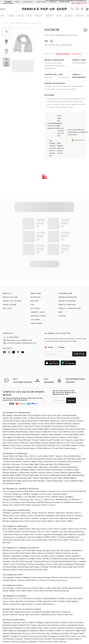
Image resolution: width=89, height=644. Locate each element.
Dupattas (64, 518)
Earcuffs (15, 553)
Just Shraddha (30, 497)
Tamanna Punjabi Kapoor (25, 448)
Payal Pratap (58, 426)
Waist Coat (73, 529)
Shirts (28, 529)
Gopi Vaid (7, 443)
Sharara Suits (58, 577)
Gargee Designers (10, 472)
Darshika (6, 464)
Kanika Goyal (45, 440)
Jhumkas (6, 561)
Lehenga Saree (17, 521)
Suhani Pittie (19, 505)
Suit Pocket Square (12, 532)
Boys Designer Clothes (12, 588)
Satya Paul (46, 415)
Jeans (5, 534)
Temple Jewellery (10, 559)
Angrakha (47, 534)
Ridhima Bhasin (58, 429)
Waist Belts (58, 564)
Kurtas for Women (47, 513)
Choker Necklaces (42, 561)
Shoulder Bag (56, 567)
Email (49, 347)
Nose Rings (66, 550)
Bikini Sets (19, 518)
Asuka (7, 461)
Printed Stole (42, 570)
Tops (17, 515)
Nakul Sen (7, 426)
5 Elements (75, 499)
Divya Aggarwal (10, 440)
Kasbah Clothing (38, 472)
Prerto (44, 505)
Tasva (5, 456)
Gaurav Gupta (9, 434)
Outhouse (17, 494)
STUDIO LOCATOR (9, 305)
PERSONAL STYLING (38, 316)
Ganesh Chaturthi (10, 614)
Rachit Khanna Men (11, 470)
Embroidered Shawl (27, 570)
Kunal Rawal (16, 461)
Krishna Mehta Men (30, 464)
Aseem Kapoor (71, 448)
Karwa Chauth (57, 614)
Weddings (45, 614)
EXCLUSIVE (35, 301)
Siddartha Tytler (49, 432)
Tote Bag (44, 567)
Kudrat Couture (53, 472)
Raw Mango (8, 415)
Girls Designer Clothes (12, 577)
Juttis (12, 564)
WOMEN (8, 2)
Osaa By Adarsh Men (70, 418)
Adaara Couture (78, 445)
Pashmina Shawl (10, 570)
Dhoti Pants (60, 515)
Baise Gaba (33, 421)
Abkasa (32, 470)
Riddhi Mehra (44, 429)
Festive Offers (67, 521)
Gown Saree (30, 521)
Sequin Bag (68, 567)
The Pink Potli (80, 491)
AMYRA (40, 502)
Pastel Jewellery (73, 556)
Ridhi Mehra (45, 421)
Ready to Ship (54, 521)
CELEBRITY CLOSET (38, 312)
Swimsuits (54, 518)
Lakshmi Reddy (50, 598)
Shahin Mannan (44, 448)
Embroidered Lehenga (41, 577)
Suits (50, 529)
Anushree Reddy (69, 415)
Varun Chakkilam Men (73, 481)
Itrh (58, 445)
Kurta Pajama (15, 534)
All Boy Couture (9, 604)
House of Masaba (21, 443)
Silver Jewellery (43, 559)
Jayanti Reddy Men (54, 481)
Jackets (35, 518)
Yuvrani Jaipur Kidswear (13, 601)
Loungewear (21, 537)
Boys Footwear (46, 591)
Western (62, 537)
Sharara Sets (8, 515)
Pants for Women (74, 515)
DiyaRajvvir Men (72, 470)
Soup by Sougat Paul (75, 440)
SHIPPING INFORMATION (68, 297)
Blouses (6, 521)
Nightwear (74, 518)
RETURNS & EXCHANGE (67, 301)
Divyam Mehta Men (72, 456)
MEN (17, 2)
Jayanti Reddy (24, 424)
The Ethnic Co (51, 461)
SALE (33, 305)
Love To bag (68, 491)
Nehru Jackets (45, 588)
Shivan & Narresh (69, 421)
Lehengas (7, 513)
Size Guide (77, 54)
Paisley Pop (7, 505)
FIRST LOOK (7, 308)
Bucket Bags (24, 567)
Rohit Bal (80, 429)
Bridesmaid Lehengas (45, 515)
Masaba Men (8, 475)
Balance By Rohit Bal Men (34, 481)
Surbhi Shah (73, 437)
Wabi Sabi (82, 459)
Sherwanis (61, 513)
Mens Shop (26, 540)
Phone (62, 347)
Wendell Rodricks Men (12, 481)
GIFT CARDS (35, 308)
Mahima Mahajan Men (70, 472)
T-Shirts (47, 532)
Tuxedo (39, 534)
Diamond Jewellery (27, 559)
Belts (6, 564)
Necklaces (7, 550)
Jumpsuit (82, 534)
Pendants (7, 556)
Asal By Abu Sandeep (12, 418)
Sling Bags (79, 564)
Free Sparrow (31, 601)
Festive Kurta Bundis (11, 540)
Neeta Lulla (79, 434)
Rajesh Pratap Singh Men (13, 459)
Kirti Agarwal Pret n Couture (29, 604)
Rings (39, 550)
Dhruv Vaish (29, 456)
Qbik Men (43, 467)
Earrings (16, 550)
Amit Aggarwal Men (11, 467)
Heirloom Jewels (70, 553)
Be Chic (6, 502)
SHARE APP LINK (79, 354)
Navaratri (56, 612)
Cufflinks (47, 537)
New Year (69, 614)
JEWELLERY (28, 2)
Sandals (83, 561)
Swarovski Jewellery (40, 556)
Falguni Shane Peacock (39, 418)
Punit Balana (71, 426)
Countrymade (42, 456)
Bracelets (32, 550)
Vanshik (29, 459)
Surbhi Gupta (16, 445)
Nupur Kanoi (18, 426)
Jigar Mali (65, 445)
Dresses (70, 513)
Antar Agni (56, 415)
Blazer (13, 591)
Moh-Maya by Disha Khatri (36, 491)
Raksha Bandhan (44, 612)
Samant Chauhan (59, 437)
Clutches (31, 564)
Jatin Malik (53, 467)
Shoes (75, 561)
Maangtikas (77, 550)
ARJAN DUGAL (57, 470)
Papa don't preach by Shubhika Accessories (63, 502)
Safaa (39, 445)
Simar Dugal (77, 443)
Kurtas (44, 529)
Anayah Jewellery (10, 499)
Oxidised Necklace (59, 561)
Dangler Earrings (77, 559)
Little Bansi (27, 598)
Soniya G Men (56, 478)
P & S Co (17, 598)
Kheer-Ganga (37, 461)
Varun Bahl (68, 434)
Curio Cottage (9, 491)
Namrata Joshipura (26, 437)
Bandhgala (58, 534)
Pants (56, 529)
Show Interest (63, 54)
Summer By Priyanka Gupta (14, 421)
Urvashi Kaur (58, 448)
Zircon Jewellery (57, 556)
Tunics (31, 515)
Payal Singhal (77, 432)
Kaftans (24, 515)
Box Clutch (79, 567)
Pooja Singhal (34, 415)
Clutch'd (8, 494)
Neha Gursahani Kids (48, 601)
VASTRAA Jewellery (31, 494)
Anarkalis (16, 513)
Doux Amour (36, 499)
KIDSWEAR (41, 2)
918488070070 (80, 3)
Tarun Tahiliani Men (29, 467)
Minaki (55, 497)
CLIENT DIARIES (36, 323)
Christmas (35, 614)
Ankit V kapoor (56, 456)
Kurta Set (69, 577)
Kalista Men (24, 472)
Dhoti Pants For (33, 580)
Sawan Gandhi (49, 443)
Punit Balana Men (62, 464)
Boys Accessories (62, 591)
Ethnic (55, 537)
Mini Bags (35, 567)
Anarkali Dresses (10, 580)
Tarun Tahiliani (64, 432)
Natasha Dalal (20, 415)
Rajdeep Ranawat (10, 429)
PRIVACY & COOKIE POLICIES (70, 308)
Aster (42, 494)
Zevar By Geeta (60, 494)
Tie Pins (83, 529)
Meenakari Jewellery (21, 556)
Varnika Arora (55, 491)
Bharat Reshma (75, 461)
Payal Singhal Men (31, 475)
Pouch (49, 564)
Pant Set (53, 540)
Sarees (35, 513)
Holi (11, 612)
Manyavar (56, 421)
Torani (67, 443)
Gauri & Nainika (9, 424)
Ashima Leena (47, 434)
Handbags (40, 564)
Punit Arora (45, 475)
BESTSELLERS (36, 297)
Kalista (35, 424)
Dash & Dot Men (16, 456)
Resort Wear (8, 518)
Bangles (47, 550)
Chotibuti (38, 598)
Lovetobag (24, 499)
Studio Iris (9, 448)
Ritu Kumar (70, 429)
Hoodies (25, 532)
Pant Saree (42, 521)
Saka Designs (72, 601)
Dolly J (25, 418)
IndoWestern (73, 537)
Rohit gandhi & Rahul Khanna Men (48, 459)
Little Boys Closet (65, 598)
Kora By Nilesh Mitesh (12, 483)
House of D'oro (44, 497)
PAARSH (18, 475)
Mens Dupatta (70, 534)
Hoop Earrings (27, 561)
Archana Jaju (29, 445)
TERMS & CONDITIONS (67, 305)
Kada (69, 561)
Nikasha (58, 434)
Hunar (49, 494)
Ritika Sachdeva (33, 505)
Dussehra (66, 612)
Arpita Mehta (35, 443)
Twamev (26, 461)
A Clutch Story (48, 499)
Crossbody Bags (10, 567)
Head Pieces (25, 553)
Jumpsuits (44, 518)
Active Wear (63, 540)
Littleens (62, 601)
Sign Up (71, 400)
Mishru (76, 424)
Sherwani (36, 529)
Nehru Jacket (18, 529)
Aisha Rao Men (44, 470)
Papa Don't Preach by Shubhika (38, 426)
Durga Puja (24, 614)
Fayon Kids (7, 598)
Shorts (40, 532)
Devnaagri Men (47, 464)
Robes (33, 532)
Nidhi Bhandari (62, 499)
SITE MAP (62, 316)
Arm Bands (49, 553)
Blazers (55, 532)
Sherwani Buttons (76, 532)
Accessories (9, 537)
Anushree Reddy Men (69, 467)
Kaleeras (6, 553)
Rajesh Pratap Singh (28, 429)
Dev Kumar (16, 464)
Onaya (80, 421)
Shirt (19, 591)
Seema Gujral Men (41, 478)
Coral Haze (15, 502)
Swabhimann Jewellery (13, 497)
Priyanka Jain (58, 440)
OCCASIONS (35, 320)
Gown (77, 513)
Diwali (5, 612)
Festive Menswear (40, 540)
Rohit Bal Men (70, 459)
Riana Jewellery (66, 497)
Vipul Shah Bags (29, 502)
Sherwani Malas (35, 537)
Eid (33, 612)
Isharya (20, 491)
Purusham (62, 461)
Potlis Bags (21, 564)
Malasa (6, 445)
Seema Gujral (35, 432)
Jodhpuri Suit (28, 534)
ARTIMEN (24, 470)
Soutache (52, 30)
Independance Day (22, 612)
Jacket (5, 591)
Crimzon (52, 505)
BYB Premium (49, 604)
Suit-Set (63, 532)
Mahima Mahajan (64, 424)
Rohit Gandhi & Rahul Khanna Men (17, 478)
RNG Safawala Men (76, 475)
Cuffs (24, 550)
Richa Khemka (49, 445)
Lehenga (27, 577)
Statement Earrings (60, 559)
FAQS (61, 312)
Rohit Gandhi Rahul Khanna (28, 434)
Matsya (60, 443)
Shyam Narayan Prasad (28, 440)
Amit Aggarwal (9, 437)
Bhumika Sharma (43, 437)
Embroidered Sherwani (72, 588)
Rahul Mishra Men (59, 475)
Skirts (27, 518)
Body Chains (38, 553)
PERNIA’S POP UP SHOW (12, 301)
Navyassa (78, 598)
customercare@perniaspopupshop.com (21, 343)
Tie (81, 540)
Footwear (74, 540)
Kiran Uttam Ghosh (47, 424)
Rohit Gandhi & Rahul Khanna (15, 432)
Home (5, 23)
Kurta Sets (26, 513)
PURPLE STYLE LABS (10, 297)
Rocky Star (56, 418)
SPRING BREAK (70, 478)
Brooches (7, 542)
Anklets (58, 553)
